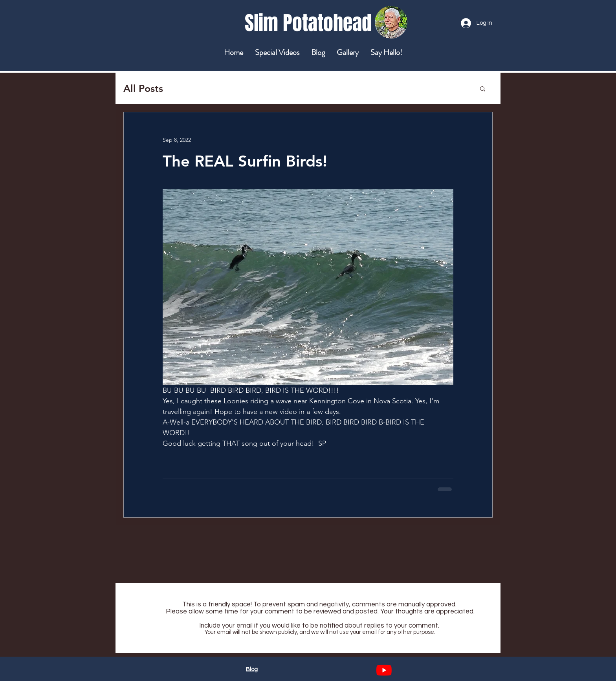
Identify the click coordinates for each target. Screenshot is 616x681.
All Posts (143, 88)
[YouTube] (384, 670)
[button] (483, 88)
